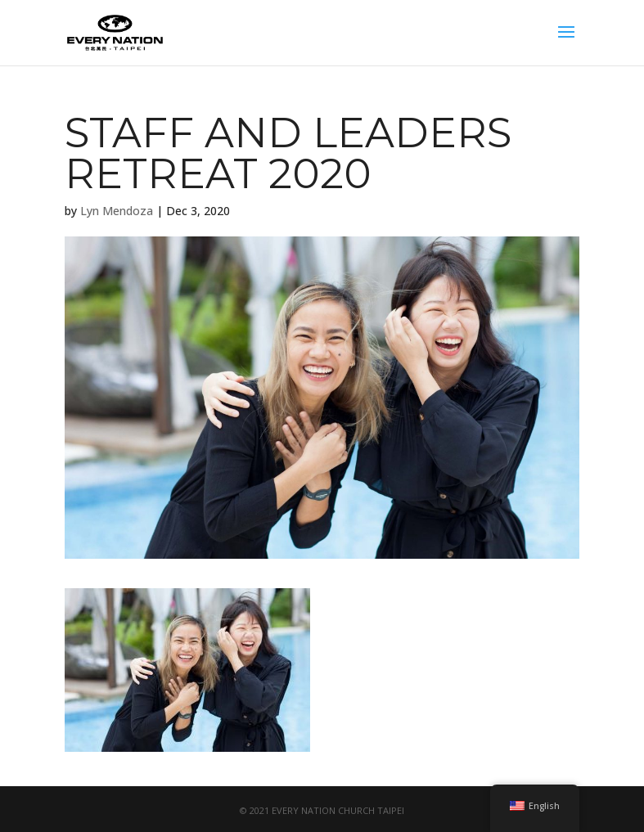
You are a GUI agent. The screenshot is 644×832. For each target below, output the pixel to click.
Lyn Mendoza (117, 211)
